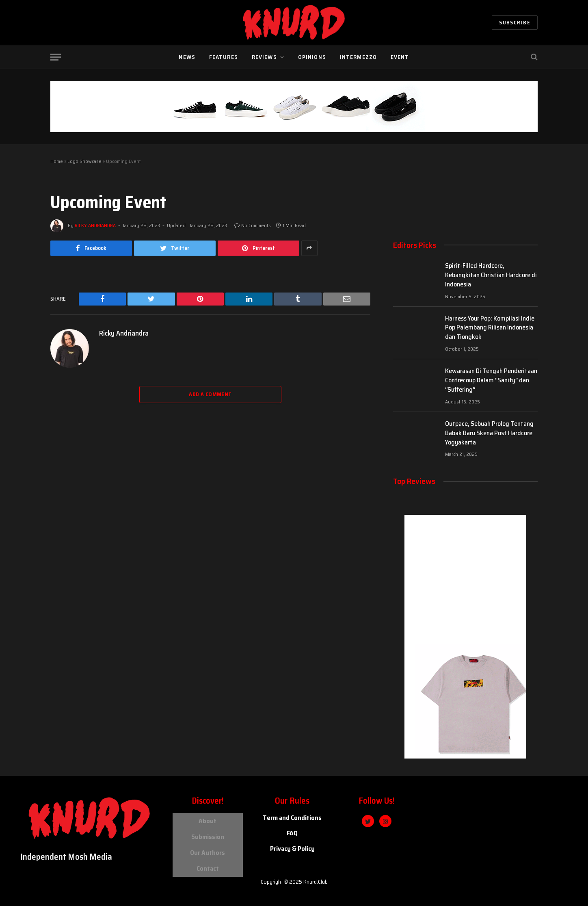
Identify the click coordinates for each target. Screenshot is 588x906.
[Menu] (56, 57)
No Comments (253, 225)
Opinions (312, 57)
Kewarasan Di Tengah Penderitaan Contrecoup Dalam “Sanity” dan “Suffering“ (491, 380)
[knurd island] (496, 837)
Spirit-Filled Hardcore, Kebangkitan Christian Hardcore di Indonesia (491, 275)
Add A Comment (210, 394)
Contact (208, 861)
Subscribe (515, 23)
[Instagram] (385, 821)
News (187, 57)
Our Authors (208, 847)
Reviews (264, 57)
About (208, 820)
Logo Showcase (84, 161)
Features (224, 57)
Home (57, 161)
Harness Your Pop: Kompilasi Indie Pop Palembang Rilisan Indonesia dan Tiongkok (490, 328)
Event (400, 57)
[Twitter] (368, 821)
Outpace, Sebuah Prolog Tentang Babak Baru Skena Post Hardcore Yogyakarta (489, 433)
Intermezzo (358, 57)
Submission (208, 833)
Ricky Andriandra (95, 225)
